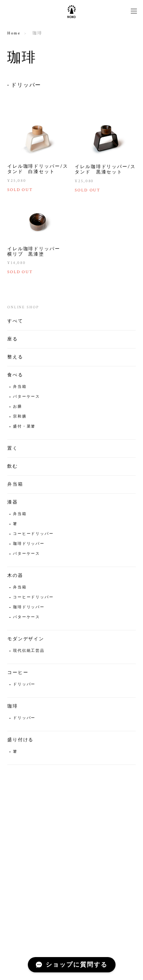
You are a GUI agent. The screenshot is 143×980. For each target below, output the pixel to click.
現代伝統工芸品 (29, 652)
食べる (15, 376)
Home (14, 33)
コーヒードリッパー (33, 535)
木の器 (15, 576)
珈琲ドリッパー (29, 545)
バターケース (27, 398)
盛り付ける (21, 741)
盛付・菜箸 (24, 427)
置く (13, 449)
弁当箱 (20, 388)
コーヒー (18, 673)
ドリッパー (26, 85)
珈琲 (13, 707)
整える (15, 358)
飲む (13, 467)
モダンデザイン (26, 640)
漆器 (13, 503)
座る (13, 340)
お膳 (18, 407)
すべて (15, 322)
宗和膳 (20, 417)
